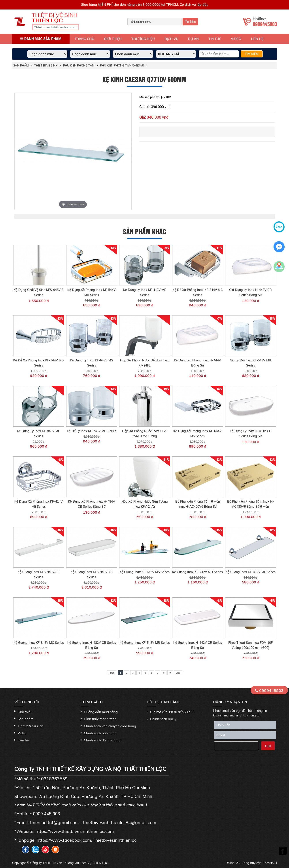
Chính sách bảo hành (100, 733)
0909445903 (269, 690)
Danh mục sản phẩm (41, 39)
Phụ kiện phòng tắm (79, 65)
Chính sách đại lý (163, 719)
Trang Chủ (84, 39)
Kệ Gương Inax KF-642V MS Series (144, 572)
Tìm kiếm (190, 22)
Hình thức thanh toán (100, 719)
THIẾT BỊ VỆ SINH (46, 65)
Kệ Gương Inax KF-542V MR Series (145, 643)
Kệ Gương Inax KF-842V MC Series (39, 643)
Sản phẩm (21, 65)
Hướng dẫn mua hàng (101, 712)
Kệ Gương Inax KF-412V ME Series (251, 572)
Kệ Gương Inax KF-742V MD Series (197, 572)
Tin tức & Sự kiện (30, 726)
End (178, 673)
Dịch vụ (171, 39)
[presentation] (236, 746)
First (111, 673)
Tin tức (215, 39)
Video (236, 39)
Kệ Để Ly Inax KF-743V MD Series (92, 431)
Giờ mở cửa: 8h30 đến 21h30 (172, 712)
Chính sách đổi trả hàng (102, 740)
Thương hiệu (143, 39)
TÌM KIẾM (252, 54)
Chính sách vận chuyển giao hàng (110, 726)
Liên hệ (257, 39)
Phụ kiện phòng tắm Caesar (122, 65)
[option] (73, 151)
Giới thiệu (113, 39)
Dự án (193, 39)
